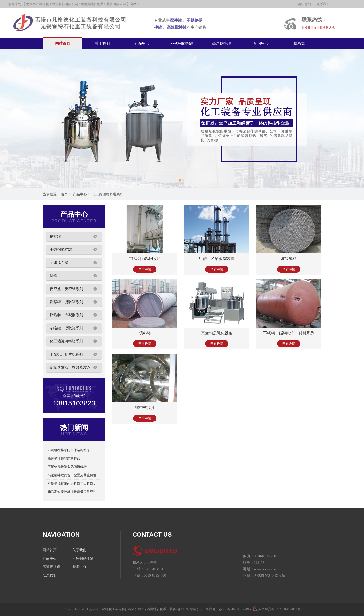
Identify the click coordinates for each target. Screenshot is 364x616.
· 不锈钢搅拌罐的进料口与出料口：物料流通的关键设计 (74, 484)
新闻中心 (261, 43)
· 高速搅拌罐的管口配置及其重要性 (71, 475)
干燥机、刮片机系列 (66, 354)
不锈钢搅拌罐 (182, 43)
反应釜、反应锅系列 (66, 289)
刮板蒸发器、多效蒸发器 (70, 367)
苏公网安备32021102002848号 (277, 609)
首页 (64, 194)
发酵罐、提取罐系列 (66, 302)
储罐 (53, 276)
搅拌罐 (55, 236)
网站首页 (63, 43)
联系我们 (326, 4)
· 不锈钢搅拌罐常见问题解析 (66, 467)
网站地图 (308, 4)
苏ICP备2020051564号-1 (236, 609)
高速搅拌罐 (221, 43)
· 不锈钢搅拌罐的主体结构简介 (68, 450)
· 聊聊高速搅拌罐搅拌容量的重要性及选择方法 (74, 492)
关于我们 (102, 43)
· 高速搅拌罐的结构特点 (63, 459)
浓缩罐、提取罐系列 (66, 328)
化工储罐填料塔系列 (108, 194)
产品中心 (142, 43)
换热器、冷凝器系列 (66, 315)
